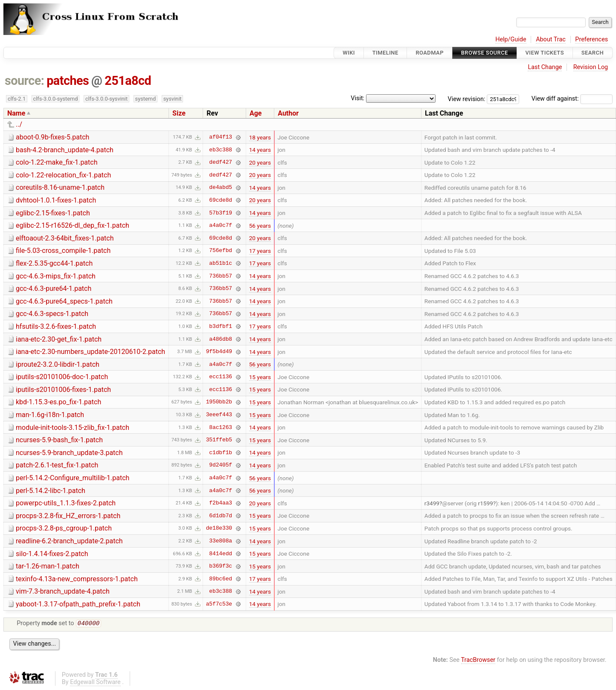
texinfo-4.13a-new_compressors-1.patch (77, 579)
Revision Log (591, 67)
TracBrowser (478, 661)
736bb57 (221, 276)
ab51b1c (221, 263)
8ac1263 (221, 427)
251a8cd (128, 81)
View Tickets (545, 53)
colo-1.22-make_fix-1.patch (57, 162)
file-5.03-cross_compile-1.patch (63, 251)
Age (256, 113)
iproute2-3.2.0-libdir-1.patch (58, 364)
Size (179, 113)
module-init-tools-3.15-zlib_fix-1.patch (73, 428)
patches (68, 81)
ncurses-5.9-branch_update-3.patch (69, 453)
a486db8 (221, 339)
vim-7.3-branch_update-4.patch (63, 591)
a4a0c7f (221, 226)
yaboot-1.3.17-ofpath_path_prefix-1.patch (78, 604)
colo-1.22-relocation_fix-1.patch (63, 175)
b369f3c (221, 566)
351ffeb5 (219, 440)
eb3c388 (221, 150)
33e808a (221, 541)
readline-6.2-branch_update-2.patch (69, 541)
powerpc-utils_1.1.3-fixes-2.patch (66, 503)
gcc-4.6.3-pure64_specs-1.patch (64, 301)
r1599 (486, 503)
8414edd (221, 554)
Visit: (357, 98)
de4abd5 (221, 188)
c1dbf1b (221, 452)
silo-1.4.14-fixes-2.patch (52, 554)
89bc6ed (221, 579)
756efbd (221, 251)
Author (288, 113)
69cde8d (221, 200)
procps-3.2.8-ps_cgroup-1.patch (64, 528)
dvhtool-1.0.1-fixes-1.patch (56, 200)
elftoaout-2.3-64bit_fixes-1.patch (65, 238)
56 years (260, 226)
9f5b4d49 (219, 352)
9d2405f (221, 465)
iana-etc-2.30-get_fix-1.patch (59, 339)
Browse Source (485, 53)
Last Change (545, 67)
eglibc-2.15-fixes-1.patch (53, 213)
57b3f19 (221, 213)
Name (16, 113)
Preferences (591, 39)
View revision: (467, 99)
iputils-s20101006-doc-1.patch (62, 377)
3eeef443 (219, 415)
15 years (260, 377)
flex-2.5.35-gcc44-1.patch (54, 263)
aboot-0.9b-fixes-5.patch (52, 137)
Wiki (349, 53)
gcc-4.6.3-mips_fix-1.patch (56, 276)
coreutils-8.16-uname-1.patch (60, 187)
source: (25, 81)
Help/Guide (511, 39)
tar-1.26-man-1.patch (48, 566)
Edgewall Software (95, 683)
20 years (260, 162)
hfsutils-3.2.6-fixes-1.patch (56, 326)
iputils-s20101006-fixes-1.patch (63, 390)
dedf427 (221, 162)
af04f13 (221, 137)
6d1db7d (221, 516)
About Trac (551, 39)
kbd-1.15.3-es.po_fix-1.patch (58, 402)
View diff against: (572, 99)
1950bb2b (219, 402)
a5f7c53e (219, 604)
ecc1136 (221, 377)
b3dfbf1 (221, 326)
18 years (260, 137)
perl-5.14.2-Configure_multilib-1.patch (73, 478)
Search (593, 53)
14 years (260, 150)
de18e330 (219, 528)
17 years (260, 251)
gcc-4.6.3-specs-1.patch (52, 314)
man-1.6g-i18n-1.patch (50, 415)
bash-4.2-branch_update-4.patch (65, 150)
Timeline (385, 53)
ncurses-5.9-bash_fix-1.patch (59, 440)
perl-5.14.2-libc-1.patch (51, 491)
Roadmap (430, 53)
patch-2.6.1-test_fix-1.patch (57, 465)
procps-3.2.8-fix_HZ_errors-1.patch (68, 516)
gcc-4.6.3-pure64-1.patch (54, 288)
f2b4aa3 (221, 503)
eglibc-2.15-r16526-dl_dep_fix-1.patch (73, 225)
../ (19, 124)
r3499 (432, 503)
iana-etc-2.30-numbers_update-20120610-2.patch (90, 352)
